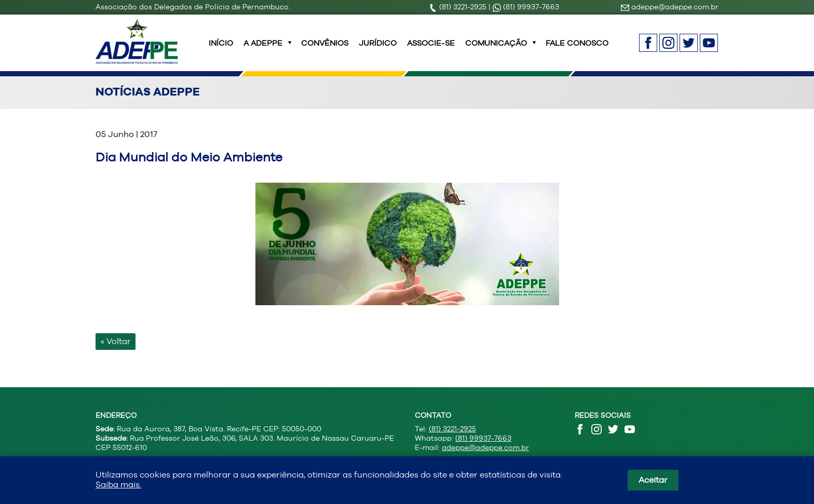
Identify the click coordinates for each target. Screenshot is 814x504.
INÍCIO (221, 49)
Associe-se (431, 49)
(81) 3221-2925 (459, 7)
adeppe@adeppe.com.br (670, 7)
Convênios (325, 49)
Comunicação (496, 49)
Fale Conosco (577, 49)
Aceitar (653, 480)
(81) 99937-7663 (526, 7)
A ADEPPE (263, 49)
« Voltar (116, 354)
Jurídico (378, 49)
